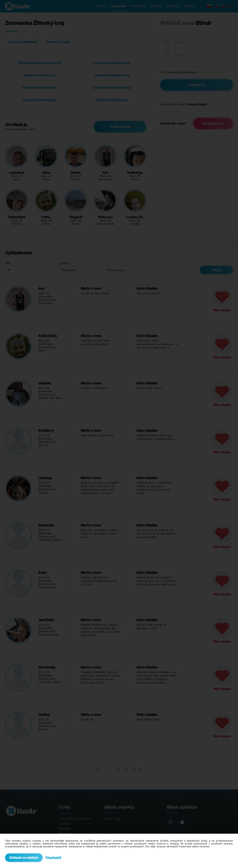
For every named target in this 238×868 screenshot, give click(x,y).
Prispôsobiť (53, 858)
